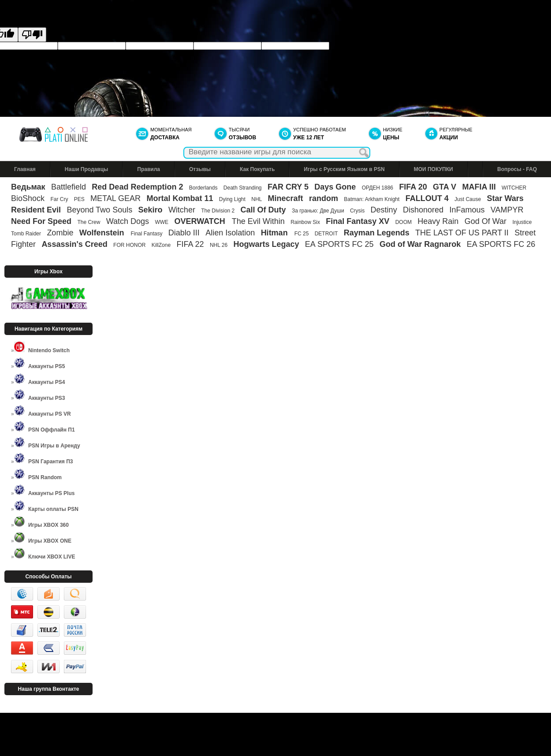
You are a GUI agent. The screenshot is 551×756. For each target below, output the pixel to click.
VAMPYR (507, 210)
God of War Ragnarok (420, 244)
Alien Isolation (230, 233)
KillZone (161, 245)
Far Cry (59, 199)
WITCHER (514, 188)
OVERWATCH (201, 221)
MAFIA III (479, 187)
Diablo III (184, 233)
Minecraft (286, 198)
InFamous (467, 210)
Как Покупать (257, 169)
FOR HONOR (129, 245)
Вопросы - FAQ (517, 169)
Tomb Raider (26, 234)
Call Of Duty (263, 210)
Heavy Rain (438, 221)
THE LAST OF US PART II (462, 233)
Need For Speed (41, 221)
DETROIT (326, 234)
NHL (257, 199)
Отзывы (200, 169)
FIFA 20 (413, 187)
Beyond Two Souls (99, 210)
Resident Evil (36, 210)
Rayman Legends (377, 233)
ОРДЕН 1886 (378, 188)
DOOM (404, 222)
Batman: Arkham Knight (372, 199)
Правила (149, 169)
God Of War (486, 221)
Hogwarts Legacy (266, 244)
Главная (25, 169)
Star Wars (505, 198)
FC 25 (302, 234)
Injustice (522, 222)
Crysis (357, 211)
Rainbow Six (305, 222)
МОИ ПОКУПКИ (434, 169)
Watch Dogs (128, 221)
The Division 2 (218, 211)
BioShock (28, 198)
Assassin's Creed (74, 244)
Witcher (182, 210)
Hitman (275, 233)
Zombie (60, 233)
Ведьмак (28, 187)
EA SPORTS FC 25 (339, 244)
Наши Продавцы (86, 169)
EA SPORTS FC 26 (501, 244)
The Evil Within (258, 221)
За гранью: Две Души (318, 211)
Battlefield (69, 187)
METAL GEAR (115, 198)
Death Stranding (243, 188)
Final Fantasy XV (357, 221)
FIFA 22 (190, 244)
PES (79, 199)
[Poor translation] (32, 35)
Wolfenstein (103, 233)
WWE (162, 222)
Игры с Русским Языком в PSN (344, 169)
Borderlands (203, 188)
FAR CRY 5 (288, 187)
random (324, 198)
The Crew (89, 222)
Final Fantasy (146, 234)
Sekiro (151, 210)
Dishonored (423, 210)
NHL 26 (219, 245)
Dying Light (232, 199)
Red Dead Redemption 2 (137, 187)
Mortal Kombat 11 (180, 198)
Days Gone (335, 187)
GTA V (445, 187)
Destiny (384, 210)
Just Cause (468, 199)
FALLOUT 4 (427, 198)
